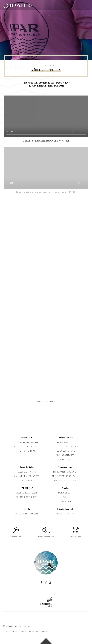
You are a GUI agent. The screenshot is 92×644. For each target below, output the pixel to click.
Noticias (6, 631)
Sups (65, 497)
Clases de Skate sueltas (65, 447)
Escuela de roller (27, 472)
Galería (23, 631)
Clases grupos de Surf (27, 442)
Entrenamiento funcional (65, 480)
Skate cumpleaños (65, 455)
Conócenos (33, 631)
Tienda (15, 631)
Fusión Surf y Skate (65, 451)
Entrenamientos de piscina (65, 476)
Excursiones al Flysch (27, 493)
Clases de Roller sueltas (27, 476)
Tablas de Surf (65, 493)
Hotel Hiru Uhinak (65, 514)
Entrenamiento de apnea (65, 472)
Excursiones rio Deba (27, 497)
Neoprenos (65, 501)
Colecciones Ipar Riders (27, 514)
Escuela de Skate (65, 442)
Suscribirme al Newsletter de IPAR (16, 626)
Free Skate (65, 459)
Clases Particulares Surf (27, 447)
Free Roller (27, 480)
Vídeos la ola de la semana (46, 402)
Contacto (44, 631)
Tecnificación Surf (27, 451)
